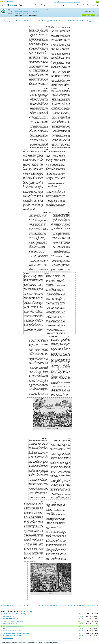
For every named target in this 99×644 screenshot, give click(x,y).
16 (42, 21)
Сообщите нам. (49, 10)
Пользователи (55, 5)
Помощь (3, 642)
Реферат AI (81, 5)
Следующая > (91, 21)
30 (83, 21)
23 (62, 21)
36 (79, 616)
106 (79, 621)
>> (98, 21)
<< (1, 21)
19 (51, 21)
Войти (3, 2)
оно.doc (5, 628)
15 (39, 21)
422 (79, 626)
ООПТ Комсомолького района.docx (12, 631)
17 (45, 21)
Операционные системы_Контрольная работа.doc (16, 633)
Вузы (37, 5)
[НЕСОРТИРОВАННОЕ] (21, 13)
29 (80, 21)
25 (68, 21)
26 (71, 21)
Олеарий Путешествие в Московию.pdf (13, 626)
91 (79, 636)
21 (57, 21)
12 (31, 21)
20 (54, 21)
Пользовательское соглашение (35, 642)
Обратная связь (61, 2)
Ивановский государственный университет (26, 12)
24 (65, 21)
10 (25, 21)
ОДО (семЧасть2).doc (8, 616)
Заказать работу (92, 5)
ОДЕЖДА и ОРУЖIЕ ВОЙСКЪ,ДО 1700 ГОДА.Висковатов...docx (19, 614)
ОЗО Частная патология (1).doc (11, 619)
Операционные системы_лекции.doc (12, 636)
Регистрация (9, 2)
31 (79, 619)
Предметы (45, 5)
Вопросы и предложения (73, 2)
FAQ (55, 2)
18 (48, 21)
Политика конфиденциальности (51, 642)
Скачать (89, 15)
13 (34, 21)
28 (77, 21)
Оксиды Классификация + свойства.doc (13, 621)
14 (37, 21)
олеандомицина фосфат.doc (10, 624)
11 (28, 21)
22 (60, 21)
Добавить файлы (68, 5)
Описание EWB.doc (8, 638)
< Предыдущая (8, 21)
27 (74, 21)
